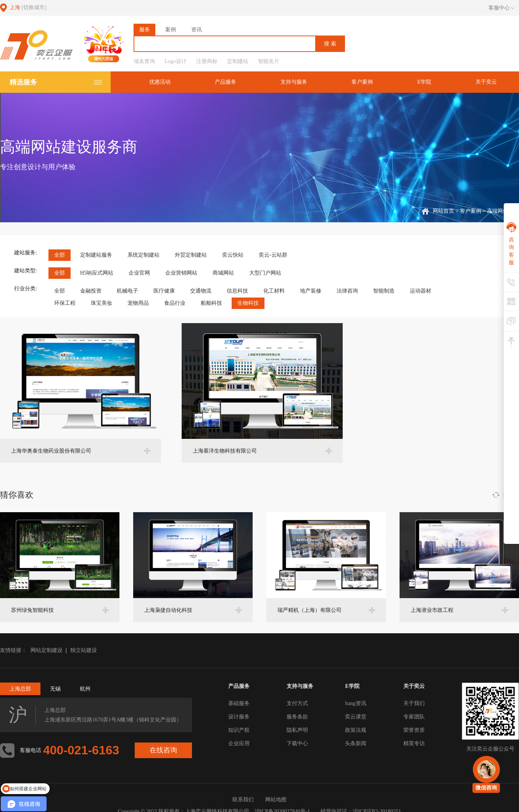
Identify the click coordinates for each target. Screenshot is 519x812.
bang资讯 (355, 703)
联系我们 (243, 800)
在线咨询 (164, 750)
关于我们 (414, 703)
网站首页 (443, 211)
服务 (145, 30)
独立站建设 (84, 650)
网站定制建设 (47, 650)
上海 (28, 7)
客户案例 (364, 82)
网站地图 (276, 800)
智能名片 (269, 61)
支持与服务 (297, 82)
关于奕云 (487, 82)
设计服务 (239, 717)
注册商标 (207, 61)
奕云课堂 (356, 717)
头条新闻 (356, 743)
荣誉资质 (414, 730)
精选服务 (23, 82)
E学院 (425, 82)
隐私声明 (297, 730)
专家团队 (414, 717)
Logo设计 (176, 61)
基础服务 (239, 703)
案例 (171, 30)
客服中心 (501, 8)
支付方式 (297, 703)
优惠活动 (164, 82)
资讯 (197, 30)
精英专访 (414, 743)
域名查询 (144, 61)
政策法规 (356, 730)
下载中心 (297, 743)
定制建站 (238, 61)
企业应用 (239, 743)
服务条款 (297, 717)
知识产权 (239, 730)
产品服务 (229, 82)
